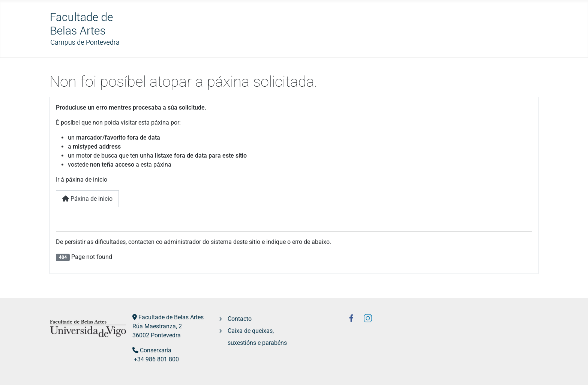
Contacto (240, 319)
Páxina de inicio (87, 199)
